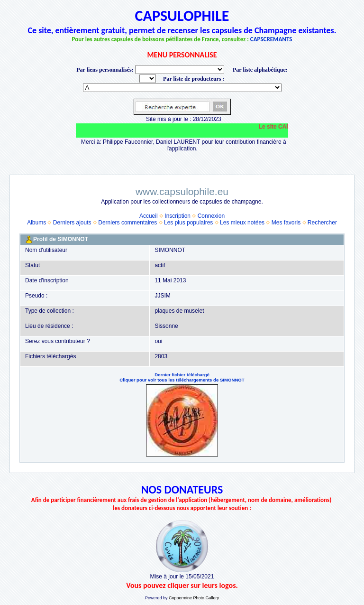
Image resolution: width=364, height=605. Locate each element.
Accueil (149, 216)
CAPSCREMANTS (271, 39)
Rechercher (322, 223)
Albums (36, 223)
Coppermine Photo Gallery (194, 598)
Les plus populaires (188, 223)
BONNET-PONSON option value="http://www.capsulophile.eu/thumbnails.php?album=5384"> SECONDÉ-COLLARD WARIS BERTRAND (182, 88)
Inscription (177, 216)
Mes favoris (286, 223)
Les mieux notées (242, 223)
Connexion (211, 216)
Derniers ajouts (72, 223)
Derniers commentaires (127, 223)
